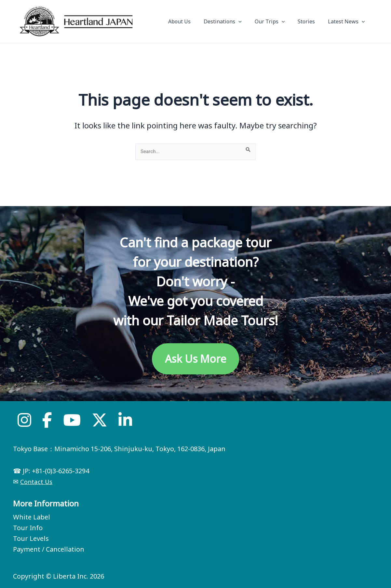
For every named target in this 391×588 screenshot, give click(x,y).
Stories (310, 21)
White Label (32, 517)
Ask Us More (196, 359)
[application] (248, 21)
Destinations (232, 21)
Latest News (348, 21)
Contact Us (37, 482)
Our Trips (276, 21)
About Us (191, 21)
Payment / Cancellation (49, 549)
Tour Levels (31, 538)
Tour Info (28, 528)
